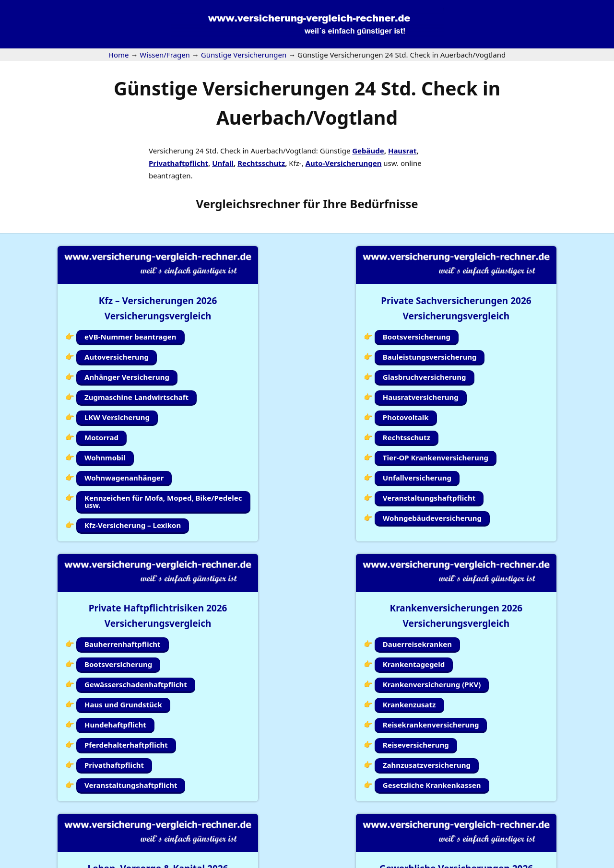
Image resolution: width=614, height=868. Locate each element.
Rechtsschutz (261, 163)
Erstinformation (587, 862)
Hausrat (402, 151)
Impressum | (455, 862)
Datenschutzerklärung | (519, 862)
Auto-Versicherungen (344, 163)
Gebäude (368, 151)
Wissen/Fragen (374, 824)
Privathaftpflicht (178, 163)
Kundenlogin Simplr (303, 824)
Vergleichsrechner (248, 204)
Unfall (223, 163)
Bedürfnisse (384, 204)
